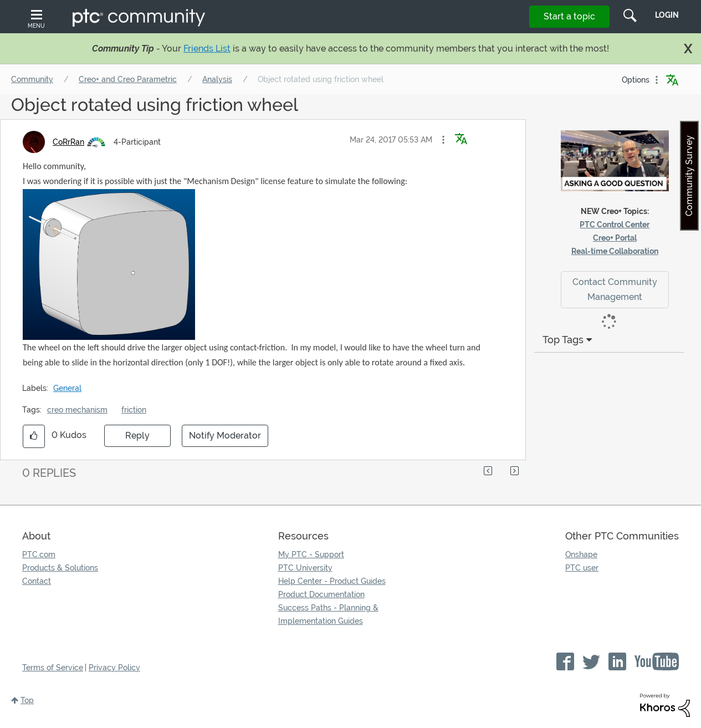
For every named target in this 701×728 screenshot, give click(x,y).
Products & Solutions (60, 568)
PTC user (582, 568)
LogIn (667, 15)
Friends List (207, 49)
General (67, 388)
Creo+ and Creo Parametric (128, 79)
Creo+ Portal (615, 238)
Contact (37, 581)
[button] (443, 140)
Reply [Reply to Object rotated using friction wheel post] (137, 436)
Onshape (581, 554)
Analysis (217, 79)
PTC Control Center (615, 225)
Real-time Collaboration (615, 251)
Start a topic (569, 16)
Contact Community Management (615, 289)
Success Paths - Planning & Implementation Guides (328, 614)
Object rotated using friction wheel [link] (321, 79)
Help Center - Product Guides (332, 581)
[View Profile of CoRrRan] (68, 142)
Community (32, 79)
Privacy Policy (114, 668)
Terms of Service (53, 668)
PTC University (305, 568)
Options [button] (636, 80)
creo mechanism (77, 410)
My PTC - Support (311, 554)
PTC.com (39, 554)
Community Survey (689, 176)
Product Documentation (321, 594)
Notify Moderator (225, 436)
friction (134, 410)
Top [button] (27, 700)
